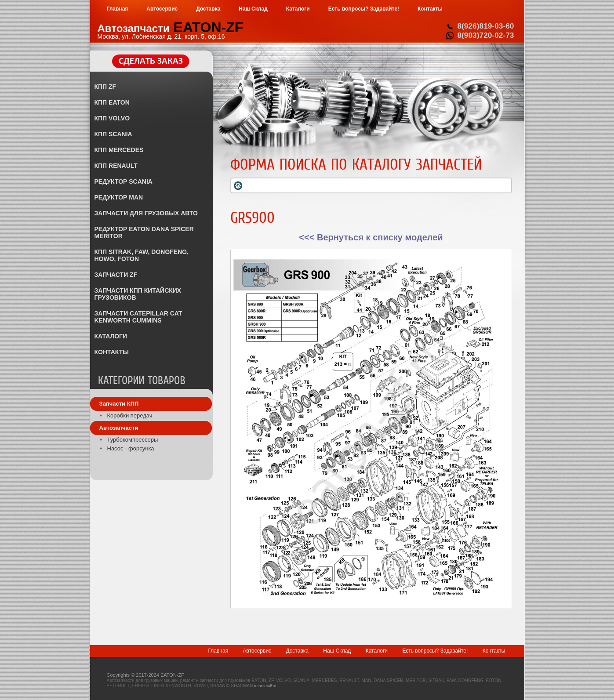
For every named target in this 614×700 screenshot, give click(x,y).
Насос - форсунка (131, 448)
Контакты (494, 651)
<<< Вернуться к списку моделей (371, 237)
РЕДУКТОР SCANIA (124, 181)
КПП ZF (105, 87)
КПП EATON (112, 102)
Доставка (297, 651)
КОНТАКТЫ (112, 352)
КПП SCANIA (113, 134)
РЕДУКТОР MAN (119, 197)
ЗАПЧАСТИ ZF (116, 275)
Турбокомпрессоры (133, 440)
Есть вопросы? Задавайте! (435, 651)
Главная (218, 651)
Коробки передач (130, 415)
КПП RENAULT (116, 166)
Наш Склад (337, 651)
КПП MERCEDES (119, 150)
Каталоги (377, 651)
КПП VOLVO (112, 118)
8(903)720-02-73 (485, 35)
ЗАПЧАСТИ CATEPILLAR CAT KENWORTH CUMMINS (138, 317)
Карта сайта (265, 686)
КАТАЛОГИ (111, 336)
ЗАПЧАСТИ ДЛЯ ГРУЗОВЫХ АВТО (146, 213)
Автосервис (257, 651)
